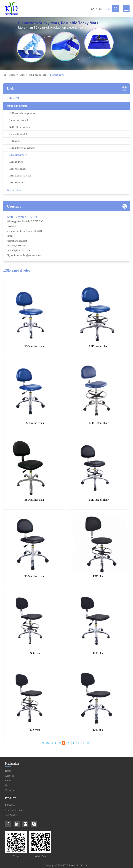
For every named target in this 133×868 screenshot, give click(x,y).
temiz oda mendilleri (19, 134)
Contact (14, 206)
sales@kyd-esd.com (16, 246)
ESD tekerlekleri (17, 169)
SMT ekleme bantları (20, 127)
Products (9, 781)
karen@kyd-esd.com (17, 241)
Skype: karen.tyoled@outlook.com (24, 255)
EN (92, 9)
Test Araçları (14, 190)
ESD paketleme (17, 183)
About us (9, 776)
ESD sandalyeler (18, 155)
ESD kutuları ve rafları (20, 176)
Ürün (22, 75)
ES (100, 9)
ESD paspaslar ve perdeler (22, 113)
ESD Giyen (13, 98)
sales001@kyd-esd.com (18, 250)
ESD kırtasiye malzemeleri (22, 148)
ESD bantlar (15, 141)
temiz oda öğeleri (37, 75)
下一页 (86, 743)
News (8, 785)
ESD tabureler (16, 162)
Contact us (10, 790)
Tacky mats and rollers (20, 120)
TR (108, 9)
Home (12, 75)
